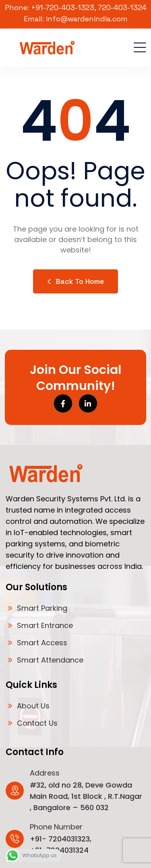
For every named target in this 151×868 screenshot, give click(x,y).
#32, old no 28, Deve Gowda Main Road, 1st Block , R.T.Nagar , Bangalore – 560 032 (86, 796)
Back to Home (75, 281)
